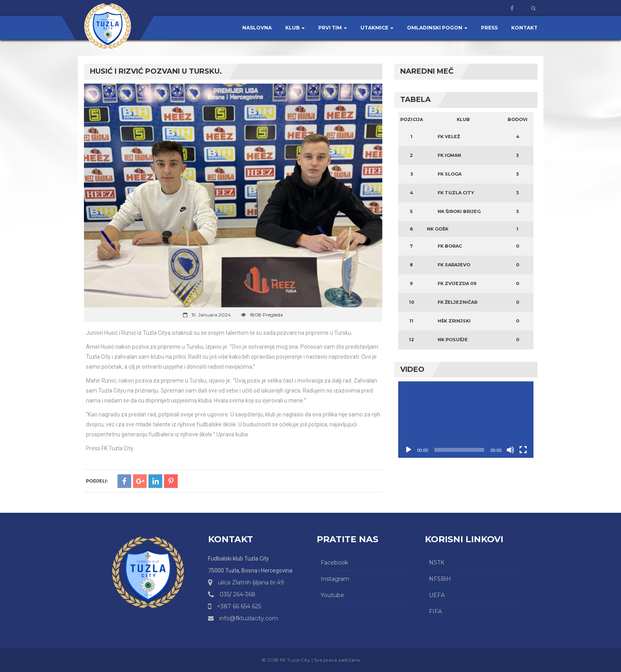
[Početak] (409, 450)
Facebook (334, 563)
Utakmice (377, 28)
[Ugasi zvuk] (510, 450)
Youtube (332, 595)
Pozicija (412, 119)
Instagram (335, 579)
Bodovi (518, 119)
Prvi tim (333, 28)
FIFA (435, 611)
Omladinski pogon (437, 28)
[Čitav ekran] (523, 450)
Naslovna (257, 28)
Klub (295, 28)
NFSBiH (440, 579)
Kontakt (524, 28)
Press (489, 28)
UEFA (437, 595)
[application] (466, 419)
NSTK (437, 563)
